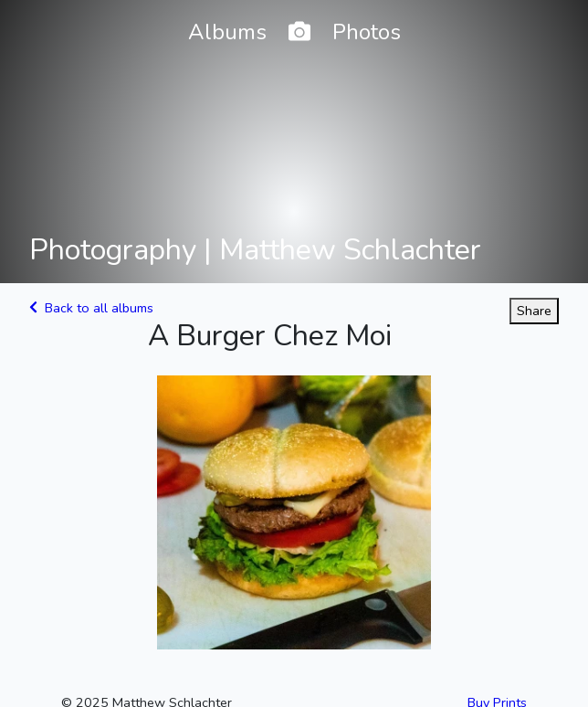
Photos (367, 32)
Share (534, 311)
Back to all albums (91, 308)
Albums (227, 32)
